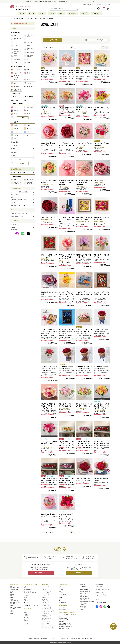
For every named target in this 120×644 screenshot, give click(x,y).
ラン (60, 599)
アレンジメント (28, 586)
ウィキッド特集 (45, 586)
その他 (82, 609)
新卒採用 (78, 639)
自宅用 (11, 614)
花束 (25, 588)
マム (60, 591)
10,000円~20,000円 (15, 100)
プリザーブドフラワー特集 (48, 610)
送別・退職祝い (13, 604)
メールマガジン (84, 608)
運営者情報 (36, 639)
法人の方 (84, 13)
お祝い (11, 610)
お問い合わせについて (101, 596)
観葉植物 (26, 596)
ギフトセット (27, 602)
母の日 (42, 13)
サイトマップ (72, 639)
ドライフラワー (28, 594)
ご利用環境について (100, 593)
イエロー (26, 614)
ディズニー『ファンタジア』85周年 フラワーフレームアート (67, 332)
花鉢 (25, 599)
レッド (26, 611)
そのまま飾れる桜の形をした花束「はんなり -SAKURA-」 (67, 182)
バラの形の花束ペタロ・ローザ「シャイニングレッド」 (67, 145)
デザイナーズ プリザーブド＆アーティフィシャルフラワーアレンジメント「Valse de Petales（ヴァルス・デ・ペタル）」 (67, 75)
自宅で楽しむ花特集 (46, 606)
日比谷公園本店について (65, 625)
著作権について (64, 639)
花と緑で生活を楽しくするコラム (19, 213)
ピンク (26, 613)
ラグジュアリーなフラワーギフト (49, 626)
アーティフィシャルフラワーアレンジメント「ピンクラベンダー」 (84, 332)
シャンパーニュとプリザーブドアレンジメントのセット (67, 220)
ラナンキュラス (62, 602)
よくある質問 (107, 4)
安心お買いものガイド (85, 592)
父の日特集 (44, 590)
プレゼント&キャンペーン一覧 (66, 609)
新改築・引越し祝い (14, 601)
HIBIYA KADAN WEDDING (65, 627)
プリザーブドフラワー (29, 591)
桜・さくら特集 (45, 594)
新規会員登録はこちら (41, 573)
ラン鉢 (26, 598)
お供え (61, 13)
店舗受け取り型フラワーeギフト (23, 200)
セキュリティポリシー (54, 639)
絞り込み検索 (52, 40)
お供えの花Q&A (45, 604)
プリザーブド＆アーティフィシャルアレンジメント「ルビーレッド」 (49, 369)
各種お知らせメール (85, 603)
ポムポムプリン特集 (46, 615)
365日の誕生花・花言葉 (17, 216)
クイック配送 (62, 608)
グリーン (26, 621)
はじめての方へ (87, 4)
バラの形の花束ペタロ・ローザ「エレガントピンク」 (49, 145)
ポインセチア (62, 588)
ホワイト (26, 622)
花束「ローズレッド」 (48, 218)
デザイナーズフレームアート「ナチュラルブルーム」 (84, 73)
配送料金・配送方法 (85, 598)
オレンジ (26, 616)
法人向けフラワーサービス (48, 628)
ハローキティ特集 (46, 614)
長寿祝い (12, 606)
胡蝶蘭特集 (44, 620)
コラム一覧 (98, 601)
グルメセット (27, 601)
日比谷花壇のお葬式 (64, 628)
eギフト (32, 13)
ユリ (60, 601)
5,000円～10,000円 (28, 97)
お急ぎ (52, 13)
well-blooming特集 (45, 593)
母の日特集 (44, 588)
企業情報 (30, 639)
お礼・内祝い (13, 609)
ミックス (26, 624)
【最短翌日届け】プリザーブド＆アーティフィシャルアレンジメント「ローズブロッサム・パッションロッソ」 (49, 483)
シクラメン (61, 590)
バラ (60, 586)
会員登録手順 (83, 606)
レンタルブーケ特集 (46, 607)
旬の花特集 (44, 599)
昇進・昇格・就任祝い (15, 602)
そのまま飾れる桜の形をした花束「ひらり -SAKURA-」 (84, 182)
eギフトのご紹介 (63, 620)
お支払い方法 (83, 600)
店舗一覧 (97, 13)
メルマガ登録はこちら (79, 573)
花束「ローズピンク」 (101, 180)
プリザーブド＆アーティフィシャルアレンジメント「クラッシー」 (49, 406)
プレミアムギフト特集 (47, 609)
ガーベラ (61, 593)
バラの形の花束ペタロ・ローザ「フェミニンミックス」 (49, 516)
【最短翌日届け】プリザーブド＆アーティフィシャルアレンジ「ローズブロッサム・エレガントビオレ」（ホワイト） (84, 445)
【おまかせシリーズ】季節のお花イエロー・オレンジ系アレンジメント (102, 406)
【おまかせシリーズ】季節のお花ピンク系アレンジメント (49, 443)
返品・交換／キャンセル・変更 (87, 601)
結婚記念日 (73, 13)
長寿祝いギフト (45, 617)
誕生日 (22, 13)
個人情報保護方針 (44, 639)
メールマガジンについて (101, 594)
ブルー (26, 619)
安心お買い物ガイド (97, 4)
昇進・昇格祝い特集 (46, 622)
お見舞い (12, 612)
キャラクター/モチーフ (29, 590)
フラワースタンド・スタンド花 (31, 606)
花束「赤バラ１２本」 (83, 479)
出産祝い (12, 596)
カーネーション (62, 594)
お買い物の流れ (84, 597)
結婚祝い (12, 598)
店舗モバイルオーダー (65, 623)
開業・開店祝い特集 (46, 618)
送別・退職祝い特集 (46, 601)
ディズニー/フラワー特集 (47, 612)
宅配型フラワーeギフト (17, 197)
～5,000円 (13, 97)
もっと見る (23, 118)
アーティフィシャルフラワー (31, 593)
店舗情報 (62, 621)
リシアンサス (62, 596)
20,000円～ (26, 100)
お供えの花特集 (45, 602)
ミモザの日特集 (45, 596)
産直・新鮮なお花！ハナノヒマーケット (23, 205)
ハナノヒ (23, 202)
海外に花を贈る (23, 195)
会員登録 (82, 605)
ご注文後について (100, 588)
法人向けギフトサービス (18, 173)
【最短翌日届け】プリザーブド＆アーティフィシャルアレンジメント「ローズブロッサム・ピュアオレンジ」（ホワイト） (67, 445)
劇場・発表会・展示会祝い (16, 607)
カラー (60, 598)
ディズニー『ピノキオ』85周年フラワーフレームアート (102, 294)
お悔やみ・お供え (14, 590)
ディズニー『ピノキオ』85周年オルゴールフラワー (84, 294)
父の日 (11, 591)
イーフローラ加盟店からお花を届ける (23, 192)
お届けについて (84, 595)
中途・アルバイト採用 (87, 639)
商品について (83, 593)
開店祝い (12, 599)
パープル (26, 617)
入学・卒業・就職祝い (15, 588)
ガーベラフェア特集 (46, 591)
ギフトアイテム (28, 604)
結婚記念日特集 (45, 598)
